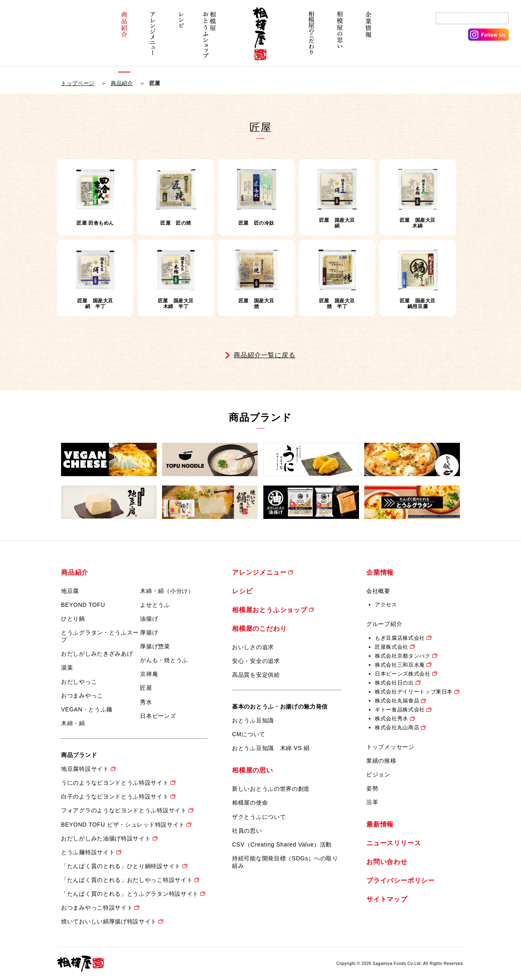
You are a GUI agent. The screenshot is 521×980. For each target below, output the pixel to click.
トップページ (78, 83)
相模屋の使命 (250, 803)
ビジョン (378, 774)
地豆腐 (70, 591)
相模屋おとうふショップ (210, 40)
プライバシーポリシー (401, 880)
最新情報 (380, 824)
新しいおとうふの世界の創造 (271, 789)
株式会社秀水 (392, 719)
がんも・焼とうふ (164, 660)
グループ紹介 (384, 624)
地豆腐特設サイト (85, 769)
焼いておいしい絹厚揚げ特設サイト (109, 921)
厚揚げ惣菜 (155, 646)
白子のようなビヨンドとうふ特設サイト (115, 796)
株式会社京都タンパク (403, 656)
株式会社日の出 (394, 683)
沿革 (372, 802)
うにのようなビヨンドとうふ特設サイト (115, 783)
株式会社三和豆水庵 (400, 665)
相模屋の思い (340, 40)
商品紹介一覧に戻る (264, 355)
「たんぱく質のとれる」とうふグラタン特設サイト (130, 894)
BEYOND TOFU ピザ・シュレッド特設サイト (123, 825)
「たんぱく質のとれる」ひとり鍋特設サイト (121, 866)
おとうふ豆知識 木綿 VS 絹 (271, 748)
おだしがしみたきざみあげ (97, 654)
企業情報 (368, 40)
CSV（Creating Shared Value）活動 (282, 844)
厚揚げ (149, 632)
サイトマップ (387, 899)
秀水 (146, 702)
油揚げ (149, 619)
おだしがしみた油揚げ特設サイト (106, 838)
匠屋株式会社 (392, 647)
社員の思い (247, 831)
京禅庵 (149, 674)
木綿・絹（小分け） (167, 591)
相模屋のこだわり (311, 40)
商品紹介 (124, 40)
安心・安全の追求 (256, 661)
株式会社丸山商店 (397, 727)
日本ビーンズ (158, 716)
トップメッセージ (390, 747)
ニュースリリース (394, 843)
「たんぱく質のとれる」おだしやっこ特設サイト (127, 880)
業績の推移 (381, 761)
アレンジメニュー (153, 40)
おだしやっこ (79, 682)
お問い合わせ (387, 862)
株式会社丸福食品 (397, 701)
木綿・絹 (73, 723)
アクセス (386, 605)
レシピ (181, 40)
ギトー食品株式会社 (400, 710)
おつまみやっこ (82, 696)
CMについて (249, 734)
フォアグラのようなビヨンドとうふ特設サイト (124, 810)
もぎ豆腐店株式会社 (400, 638)
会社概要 (378, 591)
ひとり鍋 (73, 619)
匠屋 (146, 688)
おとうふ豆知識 (253, 720)
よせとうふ (155, 605)
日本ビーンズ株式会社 (403, 674)
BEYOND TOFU (83, 605)
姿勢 (372, 788)
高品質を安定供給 (256, 675)
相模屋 (260, 40)
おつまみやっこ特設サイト (97, 908)
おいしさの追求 (253, 647)
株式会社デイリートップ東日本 (414, 692)
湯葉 (67, 667)
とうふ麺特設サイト (88, 852)
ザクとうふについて (259, 817)
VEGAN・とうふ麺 (87, 709)
